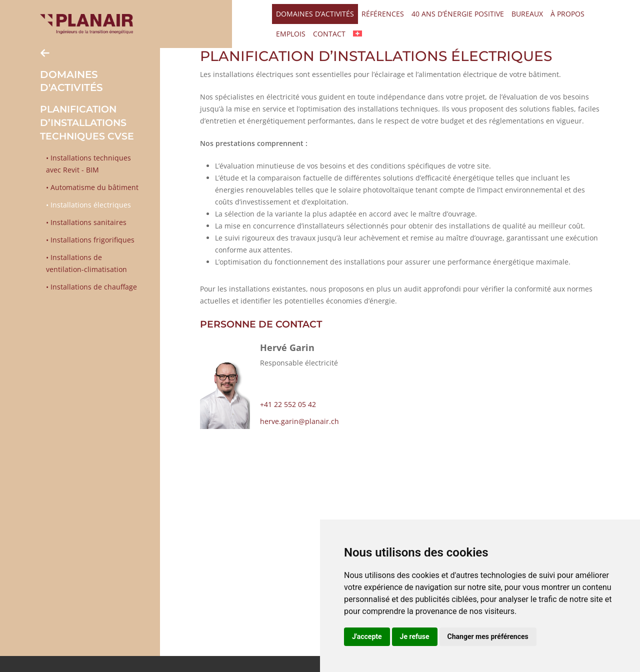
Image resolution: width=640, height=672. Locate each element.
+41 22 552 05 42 (288, 404)
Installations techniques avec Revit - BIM (88, 164)
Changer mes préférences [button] (488, 636)
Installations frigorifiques (91, 240)
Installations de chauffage (93, 287)
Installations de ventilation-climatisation (86, 263)
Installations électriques (90, 205)
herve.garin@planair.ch (299, 421)
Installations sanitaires (87, 222)
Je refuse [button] (415, 636)
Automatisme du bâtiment (93, 187)
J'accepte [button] (367, 636)
